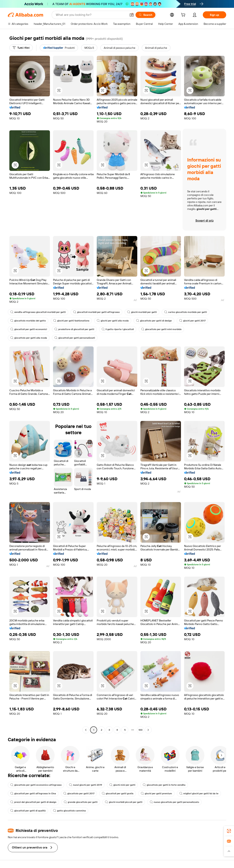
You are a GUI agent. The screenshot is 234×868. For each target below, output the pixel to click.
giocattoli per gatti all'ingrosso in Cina (33, 793)
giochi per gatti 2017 (192, 321)
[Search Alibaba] (91, 15)
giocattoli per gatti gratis (118, 793)
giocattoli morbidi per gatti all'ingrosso (96, 312)
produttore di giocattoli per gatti (74, 329)
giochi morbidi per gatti (142, 312)
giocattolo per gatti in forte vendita (164, 785)
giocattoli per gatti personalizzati (75, 338)
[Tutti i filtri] (21, 48)
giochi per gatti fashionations (71, 321)
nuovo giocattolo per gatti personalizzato (174, 802)
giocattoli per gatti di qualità (28, 811)
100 (140, 730)
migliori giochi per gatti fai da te (199, 793)
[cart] (184, 15)
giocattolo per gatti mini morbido (161, 329)
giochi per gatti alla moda (113, 321)
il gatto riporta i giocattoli (118, 329)
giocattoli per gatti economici (29, 329)
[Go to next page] (148, 730)
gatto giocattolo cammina (69, 811)
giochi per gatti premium (156, 793)
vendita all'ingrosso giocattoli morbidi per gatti (38, 312)
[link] (229, 831)
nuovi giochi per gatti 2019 (86, 785)
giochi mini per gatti (122, 785)
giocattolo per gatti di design (154, 321)
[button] (132, 15)
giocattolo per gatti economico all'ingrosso (36, 785)
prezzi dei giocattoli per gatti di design (33, 802)
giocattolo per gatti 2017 (79, 793)
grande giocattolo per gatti (81, 802)
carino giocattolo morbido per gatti (186, 312)
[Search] (145, 15)
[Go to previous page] (86, 730)
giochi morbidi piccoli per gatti (124, 802)
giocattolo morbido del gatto (28, 321)
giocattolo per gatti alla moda (29, 338)
